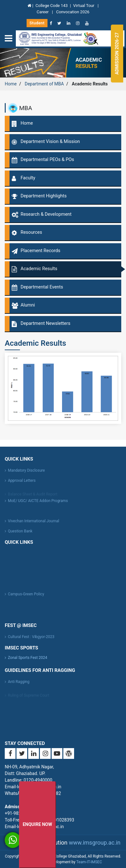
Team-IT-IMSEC (89, 862)
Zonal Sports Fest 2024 (28, 658)
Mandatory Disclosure (26, 472)
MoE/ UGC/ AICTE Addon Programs (38, 503)
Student (37, 23)
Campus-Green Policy (26, 596)
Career (43, 12)
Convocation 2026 (73, 12)
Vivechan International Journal (34, 523)
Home (11, 84)
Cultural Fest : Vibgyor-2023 (31, 639)
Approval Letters (22, 482)
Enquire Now (38, 824)
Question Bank (20, 533)
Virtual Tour (84, 6)
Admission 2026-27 (117, 54)
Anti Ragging (19, 684)
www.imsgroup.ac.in (94, 843)
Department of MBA (44, 84)
